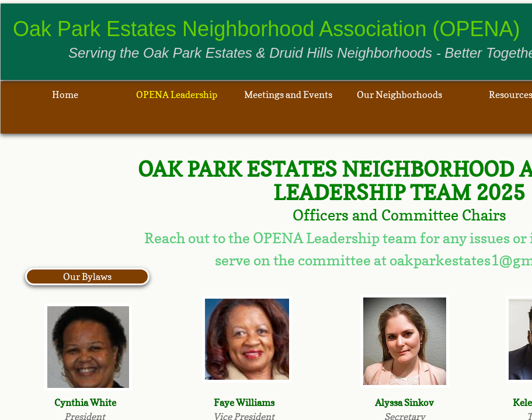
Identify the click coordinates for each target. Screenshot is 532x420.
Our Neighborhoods (399, 94)
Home (65, 94)
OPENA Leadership (177, 94)
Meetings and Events (288, 94)
